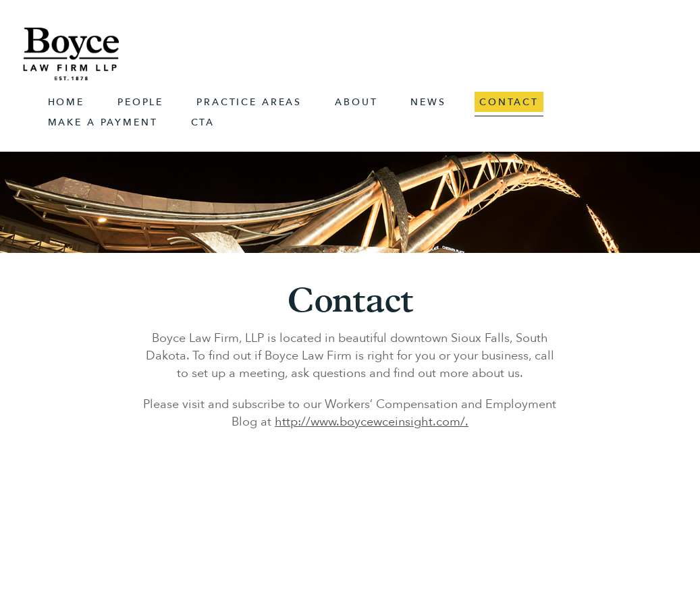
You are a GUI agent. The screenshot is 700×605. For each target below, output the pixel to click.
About (356, 102)
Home (66, 102)
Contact (509, 102)
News (428, 102)
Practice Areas (249, 102)
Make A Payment (103, 122)
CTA (203, 122)
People (140, 102)
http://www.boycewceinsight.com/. (372, 422)
